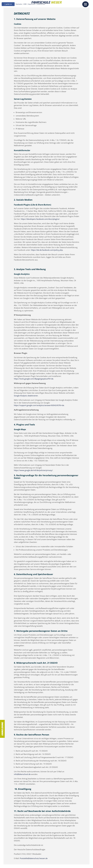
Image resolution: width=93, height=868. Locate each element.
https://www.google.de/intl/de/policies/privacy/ (33, 470)
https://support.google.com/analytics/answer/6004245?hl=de (39, 405)
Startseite (21, 6)
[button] (10, 6)
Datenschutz (43, 6)
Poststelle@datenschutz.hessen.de (34, 858)
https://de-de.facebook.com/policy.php (47, 250)
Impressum (34, 6)
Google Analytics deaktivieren (26, 396)
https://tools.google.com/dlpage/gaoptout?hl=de (34, 379)
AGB (27, 6)
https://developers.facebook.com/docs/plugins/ (40, 219)
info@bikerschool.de (22, 774)
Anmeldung (2, 729)
